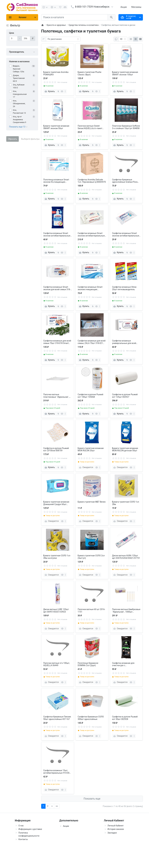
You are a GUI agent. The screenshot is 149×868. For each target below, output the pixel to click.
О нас (21, 826)
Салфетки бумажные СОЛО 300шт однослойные (91, 718)
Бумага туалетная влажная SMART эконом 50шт (56, 127)
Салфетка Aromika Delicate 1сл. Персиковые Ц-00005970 (92, 181)
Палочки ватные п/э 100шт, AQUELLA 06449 (57, 664)
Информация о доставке (30, 829)
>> (57, 806)
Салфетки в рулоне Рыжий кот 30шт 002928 (125, 718)
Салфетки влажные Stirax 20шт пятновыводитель (124, 288)
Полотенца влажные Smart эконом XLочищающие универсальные (56, 181)
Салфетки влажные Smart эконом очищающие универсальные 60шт (90, 288)
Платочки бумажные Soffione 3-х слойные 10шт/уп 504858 (126, 127)
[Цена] (13, 38)
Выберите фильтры (30, 139)
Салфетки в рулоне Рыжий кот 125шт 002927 (125, 396)
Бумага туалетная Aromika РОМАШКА (56, 73)
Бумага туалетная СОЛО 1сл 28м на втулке (57, 557)
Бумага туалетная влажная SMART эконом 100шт (125, 73)
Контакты (23, 839)
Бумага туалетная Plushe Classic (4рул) (90, 73)
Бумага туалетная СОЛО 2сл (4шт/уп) (91, 557)
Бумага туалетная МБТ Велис (92, 502)
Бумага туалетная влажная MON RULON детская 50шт (125, 449)
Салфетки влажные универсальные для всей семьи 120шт (124, 342)
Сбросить (13, 139)
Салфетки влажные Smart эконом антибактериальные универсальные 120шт (91, 235)
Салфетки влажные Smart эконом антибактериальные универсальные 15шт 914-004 (126, 235)
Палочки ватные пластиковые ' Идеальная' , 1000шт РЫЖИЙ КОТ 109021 (57, 396)
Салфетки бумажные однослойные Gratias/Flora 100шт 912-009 (125, 181)
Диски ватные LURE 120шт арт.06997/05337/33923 (56, 611)
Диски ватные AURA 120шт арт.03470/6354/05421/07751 (126, 557)
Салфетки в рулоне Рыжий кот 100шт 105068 (90, 396)
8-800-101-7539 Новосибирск (92, 7)
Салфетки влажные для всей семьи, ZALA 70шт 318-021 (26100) (92, 342)
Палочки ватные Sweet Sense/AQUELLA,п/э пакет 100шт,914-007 (90, 127)
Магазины (136, 7)
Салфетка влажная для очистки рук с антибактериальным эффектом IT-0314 (123, 664)
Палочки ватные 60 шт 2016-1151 (91, 611)
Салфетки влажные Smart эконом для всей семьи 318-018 (57, 288)
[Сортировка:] (63, 39)
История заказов (116, 829)
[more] (65, 91)
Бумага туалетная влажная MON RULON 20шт (91, 449)
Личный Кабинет (116, 826)
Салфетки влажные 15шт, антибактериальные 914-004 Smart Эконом (57, 772)
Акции (124, 7)
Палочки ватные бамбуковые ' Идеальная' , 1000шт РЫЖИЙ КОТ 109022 (126, 611)
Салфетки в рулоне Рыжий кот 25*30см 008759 (56, 449)
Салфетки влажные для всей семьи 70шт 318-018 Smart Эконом (57, 342)
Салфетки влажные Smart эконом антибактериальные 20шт (57, 235)
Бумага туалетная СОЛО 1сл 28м (126, 503)
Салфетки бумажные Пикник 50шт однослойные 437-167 (57, 718)
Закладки (112, 833)
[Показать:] (123, 39)
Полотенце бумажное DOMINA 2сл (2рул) (88, 664)
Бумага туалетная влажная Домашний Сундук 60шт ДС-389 (56, 503)
